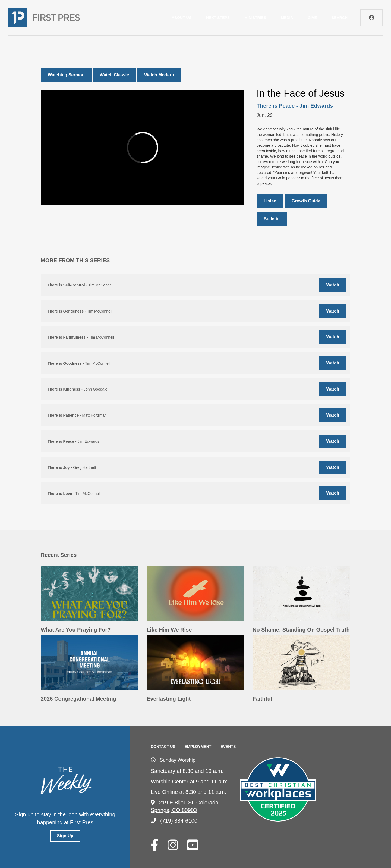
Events (228, 747)
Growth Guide (306, 201)
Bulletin (272, 219)
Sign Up (65, 836)
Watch (333, 285)
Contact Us (163, 747)
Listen (270, 201)
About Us (182, 18)
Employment (198, 747)
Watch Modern (159, 75)
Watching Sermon (66, 75)
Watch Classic (114, 75)
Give (312, 18)
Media (287, 18)
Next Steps (218, 18)
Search (340, 18)
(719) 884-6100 (174, 821)
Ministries (255, 18)
